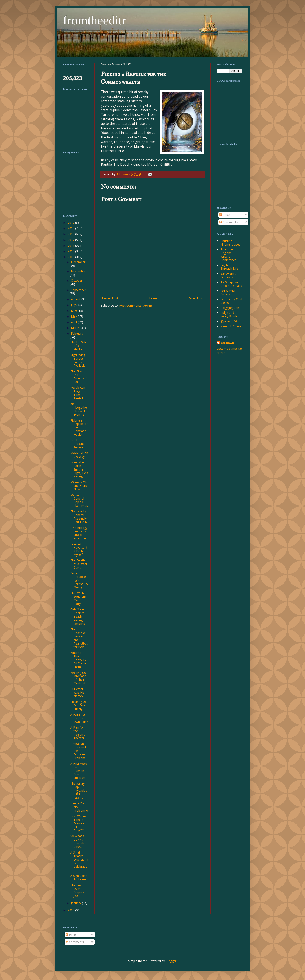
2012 (71, 240)
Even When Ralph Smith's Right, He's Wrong (79, 469)
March (76, 328)
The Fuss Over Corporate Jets (79, 890)
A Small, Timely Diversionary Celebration (79, 861)
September (78, 290)
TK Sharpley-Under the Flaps (231, 284)
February (77, 333)
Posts (225, 215)
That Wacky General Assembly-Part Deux (79, 517)
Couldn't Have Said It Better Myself (79, 549)
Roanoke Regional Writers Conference (228, 255)
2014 (71, 228)
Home (153, 298)
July (74, 305)
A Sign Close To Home (79, 878)
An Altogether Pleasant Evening (79, 409)
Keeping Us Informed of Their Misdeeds (78, 678)
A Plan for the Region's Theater (78, 733)
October (77, 280)
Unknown (227, 343)
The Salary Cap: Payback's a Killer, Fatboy (79, 791)
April (74, 322)
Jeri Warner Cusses (228, 292)
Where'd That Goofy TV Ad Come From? (78, 660)
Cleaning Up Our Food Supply (78, 705)
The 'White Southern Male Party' (78, 598)
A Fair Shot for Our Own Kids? (79, 718)
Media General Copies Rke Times (79, 500)
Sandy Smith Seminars (229, 275)
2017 (71, 223)
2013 (71, 234)
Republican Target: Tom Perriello (78, 393)
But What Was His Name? (77, 692)
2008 (71, 910)
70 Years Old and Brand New (79, 486)
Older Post (196, 298)
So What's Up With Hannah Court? (77, 841)
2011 (71, 245)
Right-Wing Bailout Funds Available (78, 360)
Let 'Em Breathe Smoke (77, 444)
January (76, 903)
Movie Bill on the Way (79, 455)
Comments (229, 222)
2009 (71, 257)
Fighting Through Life (229, 267)
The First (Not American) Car (79, 377)
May (74, 316)
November (78, 271)
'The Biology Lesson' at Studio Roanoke (79, 533)
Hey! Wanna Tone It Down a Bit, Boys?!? (78, 823)
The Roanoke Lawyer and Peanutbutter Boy (79, 638)
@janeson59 (229, 321)
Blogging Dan (230, 308)
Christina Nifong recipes (230, 243)
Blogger (171, 961)
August (76, 299)
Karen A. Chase (231, 326)
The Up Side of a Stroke (79, 346)
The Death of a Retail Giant (79, 564)
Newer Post (110, 298)
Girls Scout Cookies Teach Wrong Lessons (78, 616)
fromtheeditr (95, 20)
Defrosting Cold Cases (231, 301)
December (78, 262)
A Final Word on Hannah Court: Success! (79, 771)
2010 (71, 251)
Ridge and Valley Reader (230, 314)
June (74, 310)
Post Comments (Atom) (136, 305)
